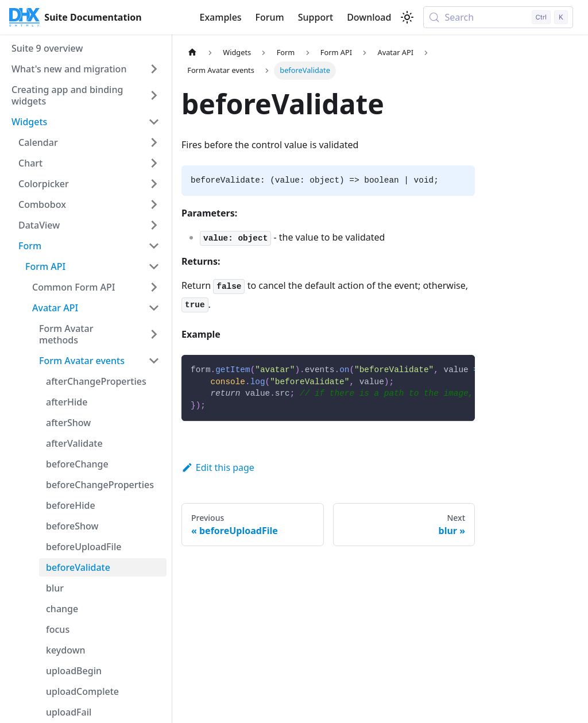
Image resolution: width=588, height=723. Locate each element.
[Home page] (192, 53)
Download (369, 17)
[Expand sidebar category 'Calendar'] (154, 142)
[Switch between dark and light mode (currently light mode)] (407, 17)
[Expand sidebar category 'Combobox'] (154, 204)
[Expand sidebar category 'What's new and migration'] (154, 69)
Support (316, 17)
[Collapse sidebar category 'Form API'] (154, 266)
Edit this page (218, 467)
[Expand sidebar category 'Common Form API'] (154, 287)
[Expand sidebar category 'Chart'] (154, 163)
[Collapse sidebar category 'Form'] (154, 246)
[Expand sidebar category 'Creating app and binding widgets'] (154, 95)
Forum (270, 17)
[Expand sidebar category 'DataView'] (154, 225)
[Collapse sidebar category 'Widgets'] (154, 122)
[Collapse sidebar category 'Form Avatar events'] (154, 361)
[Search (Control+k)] (498, 17)
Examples (220, 17)
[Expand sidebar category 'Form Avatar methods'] (154, 334)
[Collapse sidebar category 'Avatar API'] (154, 308)
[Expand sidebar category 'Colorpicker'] (154, 184)
